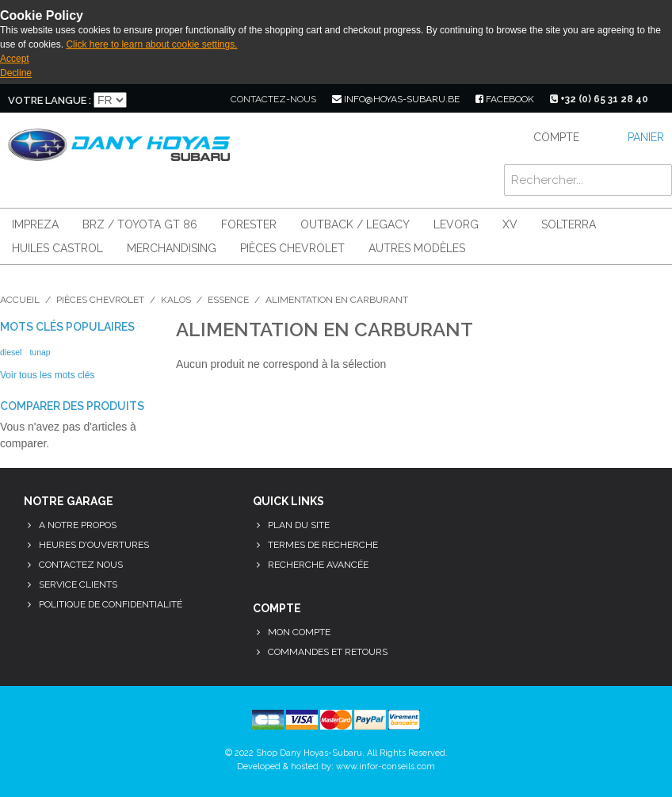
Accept (15, 59)
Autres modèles (417, 248)
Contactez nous (81, 565)
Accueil (20, 300)
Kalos (176, 300)
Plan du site (299, 525)
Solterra (569, 224)
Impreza (35, 224)
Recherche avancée (318, 565)
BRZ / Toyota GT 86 (140, 224)
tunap (40, 352)
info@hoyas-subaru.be (396, 99)
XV (510, 224)
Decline (16, 73)
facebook (505, 99)
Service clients (78, 584)
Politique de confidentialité (111, 604)
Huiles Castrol (57, 248)
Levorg (456, 224)
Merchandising (172, 248)
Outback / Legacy (355, 224)
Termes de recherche (323, 545)
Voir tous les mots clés (47, 375)
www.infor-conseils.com (386, 766)
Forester (249, 224)
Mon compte (299, 632)
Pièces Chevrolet (292, 248)
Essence (228, 300)
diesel (11, 352)
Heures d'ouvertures (94, 545)
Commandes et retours (328, 652)
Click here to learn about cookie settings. (151, 44)
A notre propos (78, 525)
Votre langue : (50, 100)
